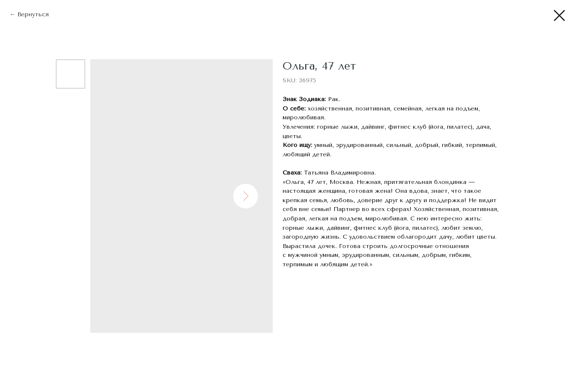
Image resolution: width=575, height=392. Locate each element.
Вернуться (33, 14)
